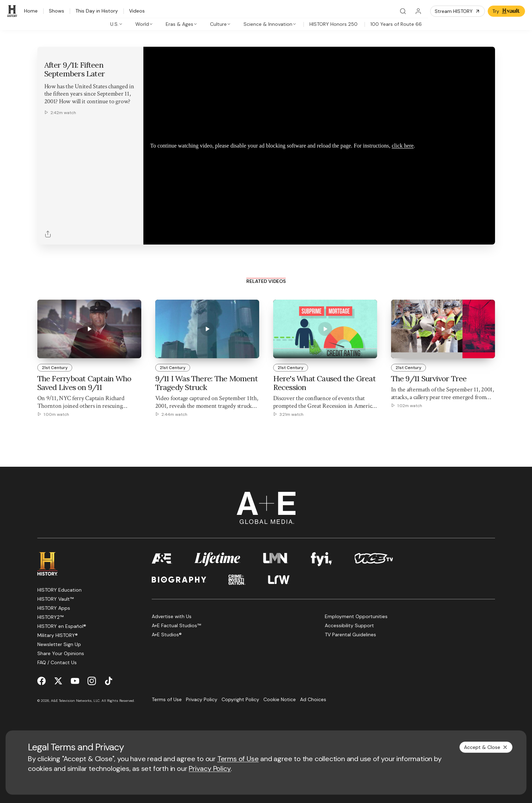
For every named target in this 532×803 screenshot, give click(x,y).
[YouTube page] (75, 681)
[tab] (117, 24)
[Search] (403, 11)
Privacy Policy (210, 768)
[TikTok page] (108, 681)
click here (403, 146)
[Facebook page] (42, 681)
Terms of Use (238, 759)
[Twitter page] (58, 681)
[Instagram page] (92, 681)
